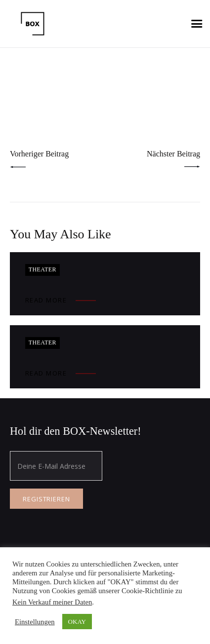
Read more (46, 300)
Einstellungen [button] (35, 622)
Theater (42, 269)
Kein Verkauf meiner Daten (52, 602)
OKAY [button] (77, 622)
